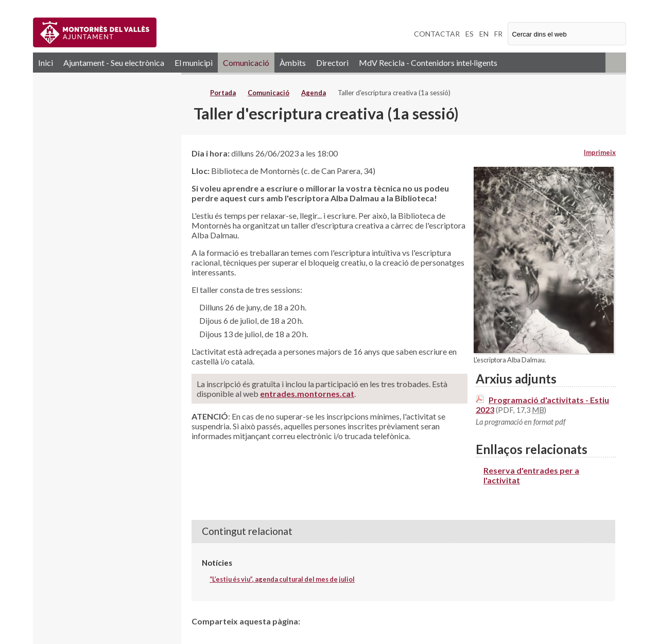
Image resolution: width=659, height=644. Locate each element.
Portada (223, 93)
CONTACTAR (437, 34)
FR (498, 34)
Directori (332, 63)
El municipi (194, 63)
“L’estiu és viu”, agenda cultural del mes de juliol (282, 579)
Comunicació (246, 63)
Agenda (314, 93)
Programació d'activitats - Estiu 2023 (542, 405)
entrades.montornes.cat (307, 394)
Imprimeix (600, 152)
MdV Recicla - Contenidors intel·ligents (428, 63)
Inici (46, 63)
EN (484, 34)
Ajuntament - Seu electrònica (114, 63)
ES (470, 34)
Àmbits (293, 63)
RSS (616, 63)
